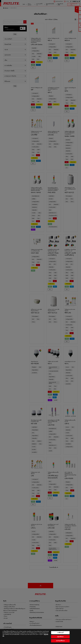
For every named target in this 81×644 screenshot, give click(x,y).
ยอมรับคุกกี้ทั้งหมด (60, 641)
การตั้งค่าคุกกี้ (60, 633)
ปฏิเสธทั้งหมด (60, 637)
